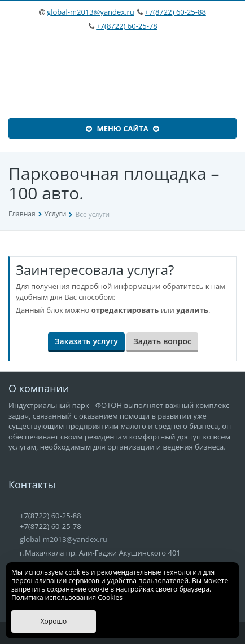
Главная (22, 214)
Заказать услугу (86, 341)
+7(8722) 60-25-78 (127, 26)
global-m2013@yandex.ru (91, 12)
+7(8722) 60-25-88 (175, 12)
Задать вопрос (162, 341)
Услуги (56, 214)
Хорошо (54, 621)
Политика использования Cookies (67, 598)
